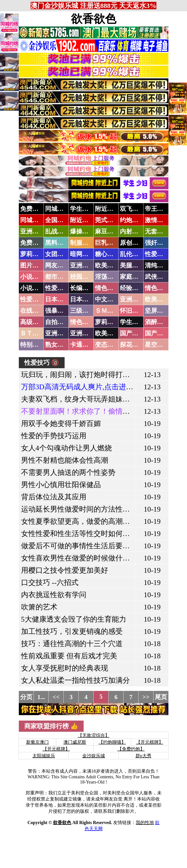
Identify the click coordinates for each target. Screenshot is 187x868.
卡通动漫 (82, 345)
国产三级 (157, 333)
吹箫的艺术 (39, 607)
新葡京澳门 (37, 742)
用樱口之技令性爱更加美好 (65, 570)
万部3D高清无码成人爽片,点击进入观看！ (88, 387)
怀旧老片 (132, 311)
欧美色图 (107, 265)
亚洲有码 (82, 333)
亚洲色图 (82, 265)
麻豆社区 (107, 231)
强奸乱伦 (157, 243)
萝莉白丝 (107, 322)
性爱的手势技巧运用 (54, 436)
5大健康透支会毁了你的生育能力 (74, 619)
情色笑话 (107, 288)
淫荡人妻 (107, 277)
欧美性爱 (157, 299)
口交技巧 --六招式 (50, 582)
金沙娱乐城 (94, 756)
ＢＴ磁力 (32, 333)
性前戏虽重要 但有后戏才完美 (69, 656)
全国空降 (57, 220)
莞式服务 (107, 220)
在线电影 (32, 311)
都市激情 (57, 277)
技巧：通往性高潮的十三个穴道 (72, 644)
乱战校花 (57, 231)
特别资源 (32, 345)
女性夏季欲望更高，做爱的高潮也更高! (84, 521)
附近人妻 (107, 209)
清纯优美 (157, 265)
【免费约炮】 (131, 749)
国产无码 (132, 333)
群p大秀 (143, 756)
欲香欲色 (94, 19)
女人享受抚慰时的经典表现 (65, 668)
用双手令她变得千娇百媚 (61, 423)
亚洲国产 (132, 299)
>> (146, 697)
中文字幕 (107, 299)
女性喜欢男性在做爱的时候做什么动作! (84, 558)
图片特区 (32, 265)
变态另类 (107, 345)
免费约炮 (32, 209)
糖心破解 (107, 254)
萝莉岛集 (32, 254)
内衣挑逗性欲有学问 (54, 595)
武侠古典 (157, 277)
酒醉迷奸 (157, 322)
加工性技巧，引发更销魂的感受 (72, 631)
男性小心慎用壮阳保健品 (61, 485)
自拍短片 (57, 322)
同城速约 (32, 220)
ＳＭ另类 (107, 311)
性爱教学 (157, 254)
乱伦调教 (132, 254)
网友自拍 (57, 265)
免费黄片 (32, 243)
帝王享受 (157, 209)
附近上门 (82, 220)
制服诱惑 (82, 243)
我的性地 (145, 822)
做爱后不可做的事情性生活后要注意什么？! (91, 546)
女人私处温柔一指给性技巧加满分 (75, 680)
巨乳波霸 (107, 243)
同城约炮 (57, 209)
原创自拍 (132, 243)
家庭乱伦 (132, 277)
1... (41, 697)
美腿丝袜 (132, 265)
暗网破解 (82, 254)
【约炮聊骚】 (112, 742)
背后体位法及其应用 (54, 497)
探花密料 (132, 345)
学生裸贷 (132, 322)
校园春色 (82, 277)
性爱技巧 (57, 288)
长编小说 (82, 288)
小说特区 (32, 277)
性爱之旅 (32, 299)
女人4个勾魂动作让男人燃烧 (66, 448)
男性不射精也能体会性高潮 (65, 460)
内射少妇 (132, 231)
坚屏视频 (157, 311)
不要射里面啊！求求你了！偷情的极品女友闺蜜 (97, 411)
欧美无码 (107, 333)
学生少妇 (82, 209)
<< (56, 697)
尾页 (161, 697)
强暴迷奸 (57, 311)
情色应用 (157, 288)
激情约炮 (157, 220)
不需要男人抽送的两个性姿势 (68, 472)
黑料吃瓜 (57, 243)
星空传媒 (157, 345)
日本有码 (82, 299)
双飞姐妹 (132, 209)
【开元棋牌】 (150, 742)
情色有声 (82, 322)
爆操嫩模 (82, 231)
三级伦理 (82, 311)
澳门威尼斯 (75, 742)
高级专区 (32, 322)
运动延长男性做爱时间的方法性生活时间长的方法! (102, 509)
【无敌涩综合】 (94, 735)
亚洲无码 (57, 333)
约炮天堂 (132, 220)
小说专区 (32, 288)
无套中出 (157, 231)
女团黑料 (57, 254)
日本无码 (57, 299)
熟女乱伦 (57, 345)
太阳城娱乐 (44, 756)
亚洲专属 (32, 231)
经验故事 (132, 288)
